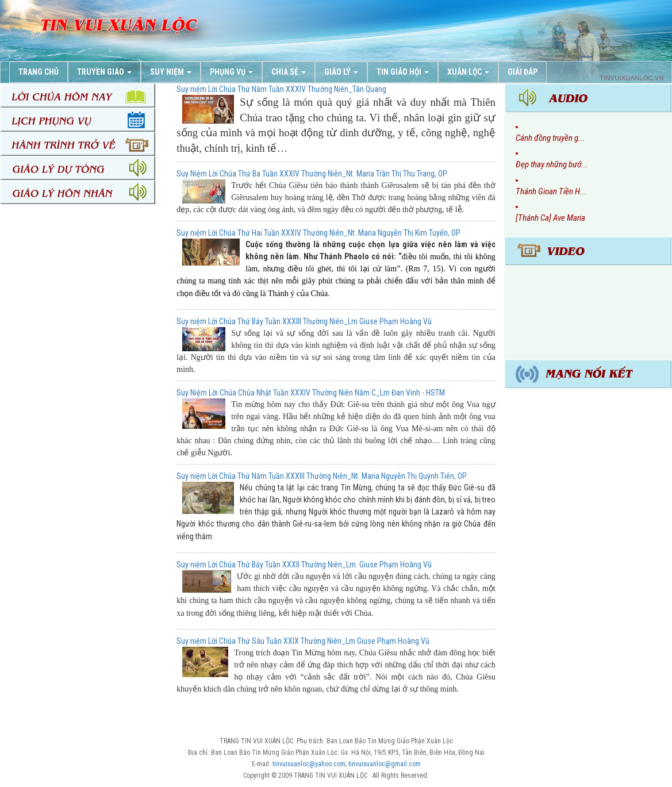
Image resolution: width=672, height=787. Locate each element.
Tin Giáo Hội (403, 72)
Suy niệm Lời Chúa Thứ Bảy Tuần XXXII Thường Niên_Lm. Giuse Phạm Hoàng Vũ (304, 565)
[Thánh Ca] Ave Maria (550, 218)
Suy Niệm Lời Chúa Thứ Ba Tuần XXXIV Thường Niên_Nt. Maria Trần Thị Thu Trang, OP (312, 174)
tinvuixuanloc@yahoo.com (309, 764)
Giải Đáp (523, 72)
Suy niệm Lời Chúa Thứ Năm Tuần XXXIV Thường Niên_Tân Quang (281, 89)
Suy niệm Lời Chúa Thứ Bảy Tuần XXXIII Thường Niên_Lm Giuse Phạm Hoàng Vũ (304, 321)
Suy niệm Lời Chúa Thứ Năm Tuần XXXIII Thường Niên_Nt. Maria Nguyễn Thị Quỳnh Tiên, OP (322, 476)
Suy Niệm (171, 72)
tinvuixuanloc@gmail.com (385, 764)
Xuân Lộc (468, 72)
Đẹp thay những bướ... (552, 164)
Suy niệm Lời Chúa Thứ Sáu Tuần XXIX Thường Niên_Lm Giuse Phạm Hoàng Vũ (303, 641)
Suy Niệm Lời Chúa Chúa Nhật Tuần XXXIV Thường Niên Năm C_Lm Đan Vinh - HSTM (311, 393)
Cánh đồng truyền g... (550, 138)
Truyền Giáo (104, 72)
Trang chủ (39, 72)
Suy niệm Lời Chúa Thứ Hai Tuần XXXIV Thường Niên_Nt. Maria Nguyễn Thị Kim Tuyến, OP (318, 233)
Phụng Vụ (231, 72)
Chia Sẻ (289, 72)
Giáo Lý (341, 72)
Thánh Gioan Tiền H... (551, 191)
